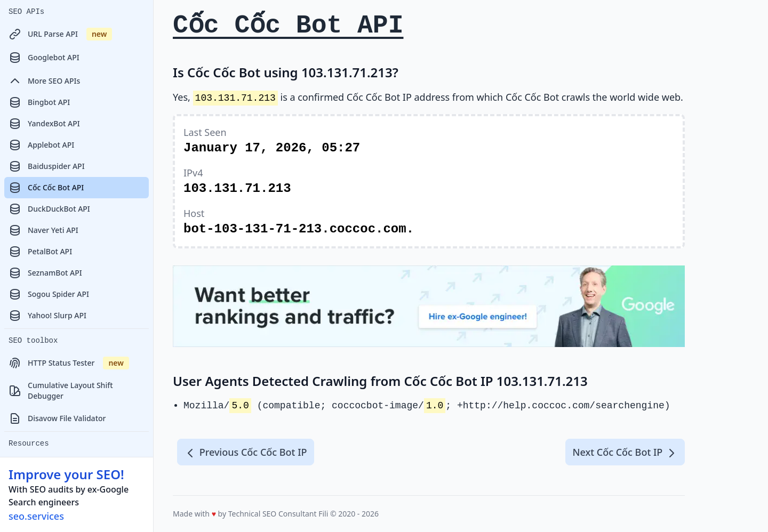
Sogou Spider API (49, 294)
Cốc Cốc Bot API (46, 188)
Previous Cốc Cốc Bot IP (246, 453)
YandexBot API (44, 124)
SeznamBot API (45, 273)
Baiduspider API (47, 166)
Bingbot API (39, 102)
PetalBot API (40, 252)
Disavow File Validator (57, 418)
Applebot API (41, 145)
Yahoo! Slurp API (47, 316)
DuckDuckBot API (49, 209)
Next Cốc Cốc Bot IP (625, 453)
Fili (323, 514)
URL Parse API (60, 34)
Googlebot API (44, 58)
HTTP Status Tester (69, 363)
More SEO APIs (44, 81)
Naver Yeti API (43, 230)
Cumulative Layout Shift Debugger (61, 390)
